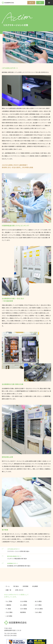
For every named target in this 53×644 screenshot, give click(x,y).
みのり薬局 (24, 609)
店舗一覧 (31, 3)
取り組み (16, 586)
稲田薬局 (23, 612)
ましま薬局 (24, 605)
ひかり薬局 (38, 605)
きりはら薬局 (39, 609)
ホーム (8, 586)
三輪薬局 (8, 605)
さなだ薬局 (9, 612)
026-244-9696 (12, 633)
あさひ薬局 (38, 601)
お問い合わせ (19, 590)
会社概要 (35, 586)
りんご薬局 (9, 601)
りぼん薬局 (38, 612)
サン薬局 (8, 609)
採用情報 (26, 586)
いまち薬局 (9, 616)
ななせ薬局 (24, 601)
